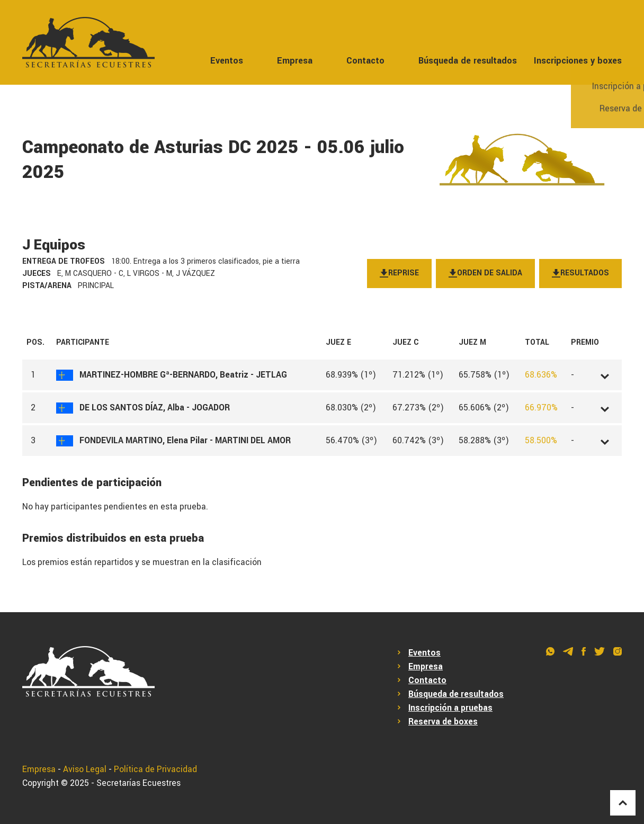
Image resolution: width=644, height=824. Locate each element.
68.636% (541, 375)
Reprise (399, 273)
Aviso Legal (85, 769)
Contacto (365, 61)
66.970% (541, 408)
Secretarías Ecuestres (138, 783)
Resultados (580, 273)
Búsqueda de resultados (468, 61)
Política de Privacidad (155, 769)
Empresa (295, 61)
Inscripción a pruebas (450, 708)
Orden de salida (485, 273)
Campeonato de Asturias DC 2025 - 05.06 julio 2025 (213, 160)
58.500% (541, 441)
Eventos (227, 61)
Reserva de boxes (443, 722)
